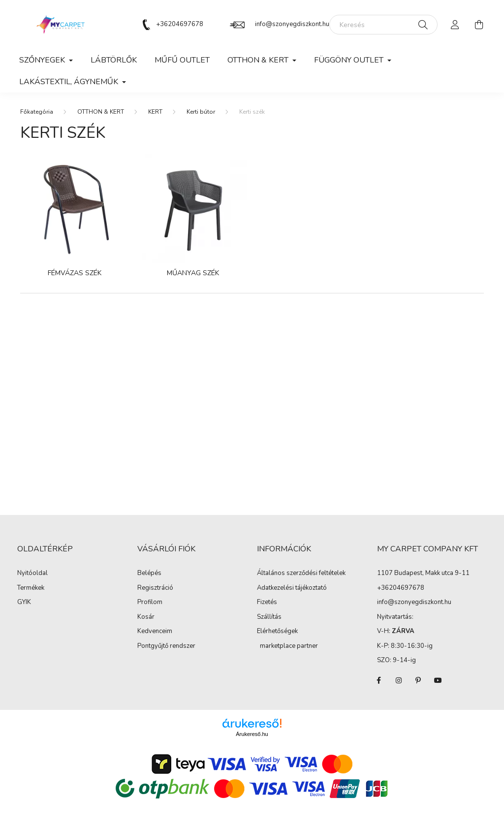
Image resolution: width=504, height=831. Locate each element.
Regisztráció (155, 588)
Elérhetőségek (277, 632)
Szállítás (269, 617)
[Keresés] (383, 25)
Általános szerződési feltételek (301, 574)
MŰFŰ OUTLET (182, 60)
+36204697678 (180, 24)
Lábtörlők (114, 60)
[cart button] (479, 25)
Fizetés (267, 603)
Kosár (146, 617)
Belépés (149, 574)
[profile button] (455, 25)
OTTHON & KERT (101, 112)
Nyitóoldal (32, 574)
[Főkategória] (37, 112)
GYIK (24, 603)
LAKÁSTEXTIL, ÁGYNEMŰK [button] (70, 82)
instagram (399, 680)
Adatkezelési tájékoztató (292, 588)
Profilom (150, 603)
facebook (379, 680)
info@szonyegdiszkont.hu (292, 24)
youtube (438, 680)
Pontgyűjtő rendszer (166, 646)
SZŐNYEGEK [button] (43, 60)
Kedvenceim (155, 632)
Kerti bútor (201, 112)
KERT (155, 112)
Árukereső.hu (252, 734)
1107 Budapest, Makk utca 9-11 (423, 573)
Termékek (31, 588)
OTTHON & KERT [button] (259, 60)
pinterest (418, 680)
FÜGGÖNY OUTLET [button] (350, 60)
